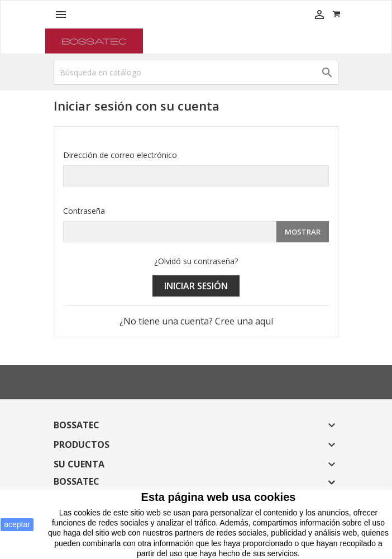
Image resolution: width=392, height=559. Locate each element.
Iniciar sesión (196, 286)
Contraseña (84, 211)
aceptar (17, 524)
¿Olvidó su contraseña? (196, 261)
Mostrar (303, 232)
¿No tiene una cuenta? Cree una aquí (196, 321)
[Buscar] (196, 72)
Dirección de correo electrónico (120, 155)
